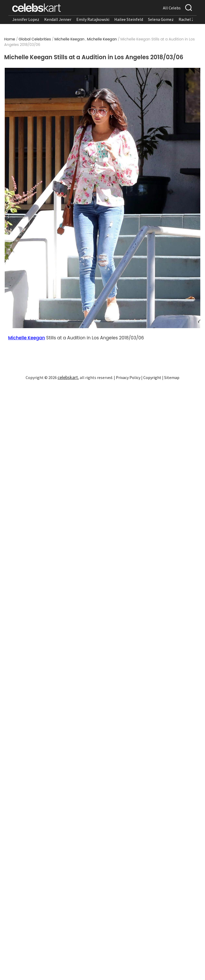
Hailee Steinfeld (129, 19)
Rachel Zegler (191, 19)
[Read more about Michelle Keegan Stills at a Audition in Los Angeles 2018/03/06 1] (102, 198)
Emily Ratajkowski (93, 19)
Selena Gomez (161, 19)
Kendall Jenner (58, 19)
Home (10, 39)
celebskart (68, 377)
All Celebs (172, 8)
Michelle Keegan (69, 39)
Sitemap (172, 377)
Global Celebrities (35, 39)
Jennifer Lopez (26, 19)
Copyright (152, 377)
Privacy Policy (128, 377)
